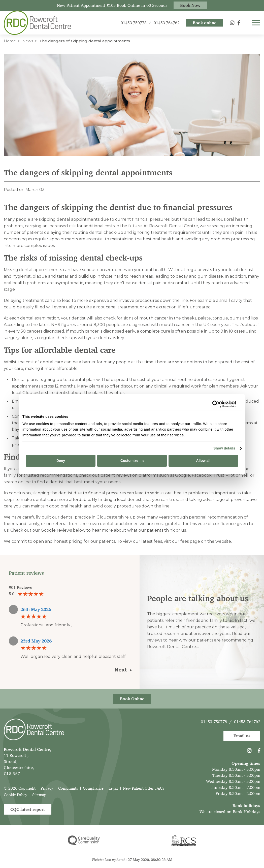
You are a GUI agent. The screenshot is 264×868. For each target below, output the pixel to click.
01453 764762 (247, 722)
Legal (113, 788)
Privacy (47, 788)
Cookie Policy (15, 795)
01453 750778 (214, 722)
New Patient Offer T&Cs (143, 788)
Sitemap (39, 795)
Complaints (68, 788)
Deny (61, 461)
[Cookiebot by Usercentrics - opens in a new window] (214, 404)
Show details (224, 448)
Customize (132, 461)
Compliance (93, 788)
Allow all (203, 461)
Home (10, 41)
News (28, 41)
